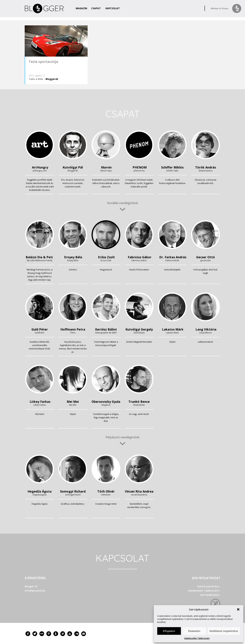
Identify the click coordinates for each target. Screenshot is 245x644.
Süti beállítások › (210, 595)
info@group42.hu (35, 591)
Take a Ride (36, 79)
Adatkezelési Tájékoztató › (204, 591)
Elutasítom (194, 631)
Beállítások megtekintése (224, 631)
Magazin (81, 8)
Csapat (96, 8)
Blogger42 (52, 79)
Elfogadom (169, 631)
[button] (238, 609)
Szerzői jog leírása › (209, 586)
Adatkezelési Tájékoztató (197, 638)
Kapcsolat (113, 8)
